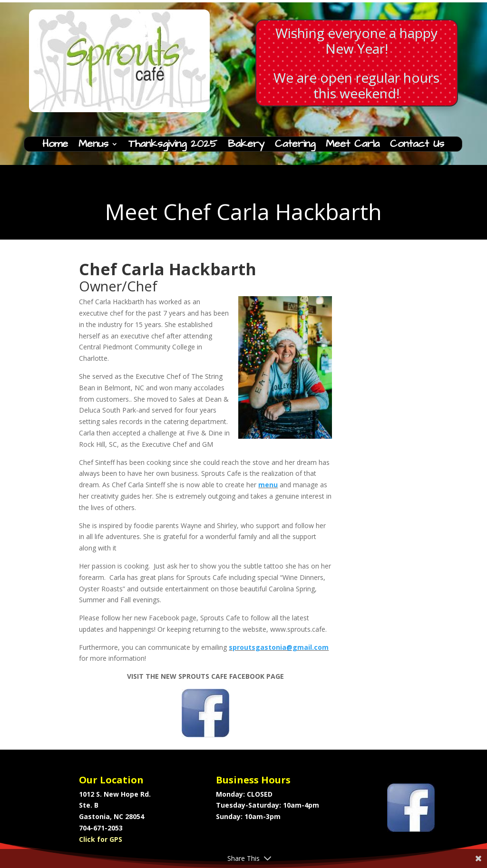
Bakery (246, 146)
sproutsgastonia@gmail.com (279, 647)
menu (268, 485)
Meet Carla (353, 146)
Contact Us (417, 146)
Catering (295, 146)
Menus (93, 146)
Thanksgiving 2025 (173, 146)
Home (55, 146)
